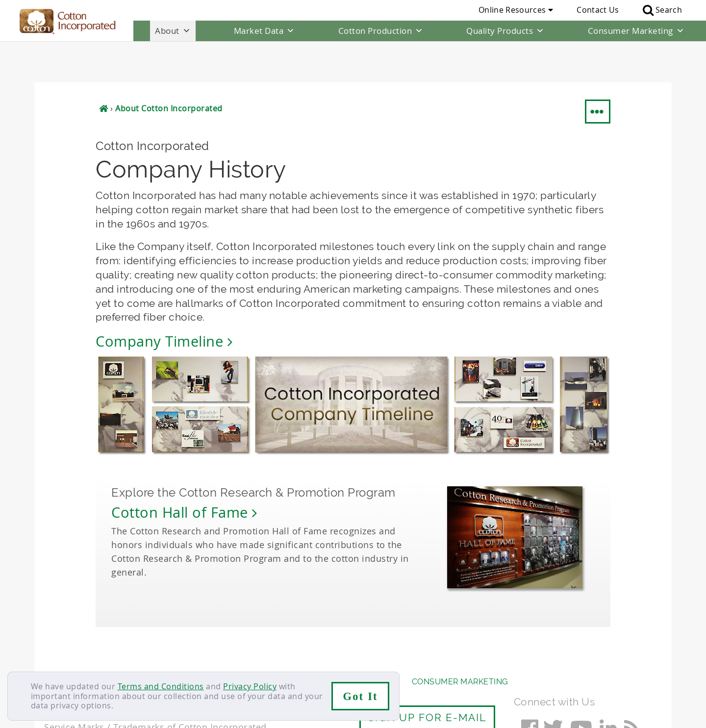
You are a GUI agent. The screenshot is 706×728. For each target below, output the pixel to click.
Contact (60, 660)
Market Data (265, 31)
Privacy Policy (250, 686)
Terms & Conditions (203, 660)
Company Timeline (164, 301)
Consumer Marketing (636, 31)
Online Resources (516, 10)
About (173, 31)
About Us (65, 640)
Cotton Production (381, 31)
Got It (361, 696)
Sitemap (140, 660)
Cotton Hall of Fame (184, 471)
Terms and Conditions (161, 686)
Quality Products (505, 31)
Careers (99, 660)
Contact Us (598, 10)
